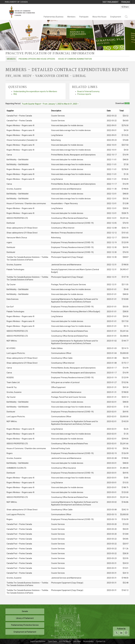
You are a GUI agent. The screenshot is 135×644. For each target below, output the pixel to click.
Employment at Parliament (25, 632)
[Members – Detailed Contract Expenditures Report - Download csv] (127, 103)
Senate (25, 611)
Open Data (52, 641)
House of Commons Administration (75, 59)
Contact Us (101, 641)
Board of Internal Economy (88, 91)
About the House (99, 17)
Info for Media (65, 641)
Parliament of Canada (16, 2)
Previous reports (84, 94)
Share (125, 7)
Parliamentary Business (54, 17)
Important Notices (38, 641)
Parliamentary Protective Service (25, 625)
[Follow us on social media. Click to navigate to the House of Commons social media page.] (121, 631)
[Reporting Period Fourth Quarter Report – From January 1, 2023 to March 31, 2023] (50, 104)
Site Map (77, 641)
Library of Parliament (25, 618)
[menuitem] (110, 2)
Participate (84, 17)
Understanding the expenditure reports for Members (35, 91)
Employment (116, 17)
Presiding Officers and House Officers (37, 59)
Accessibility (88, 641)
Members (71, 17)
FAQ (15, 94)
